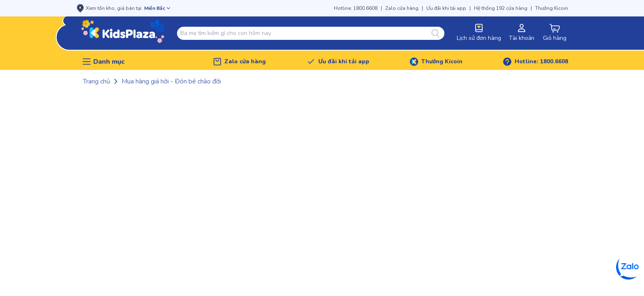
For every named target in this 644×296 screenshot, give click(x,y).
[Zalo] (628, 267)
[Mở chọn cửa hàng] (157, 8)
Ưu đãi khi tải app (446, 8)
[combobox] (306, 33)
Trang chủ (97, 81)
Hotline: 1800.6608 (356, 8)
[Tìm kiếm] (438, 33)
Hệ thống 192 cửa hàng (501, 8)
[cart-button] (554, 33)
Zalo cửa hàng (402, 8)
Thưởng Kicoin (552, 8)
